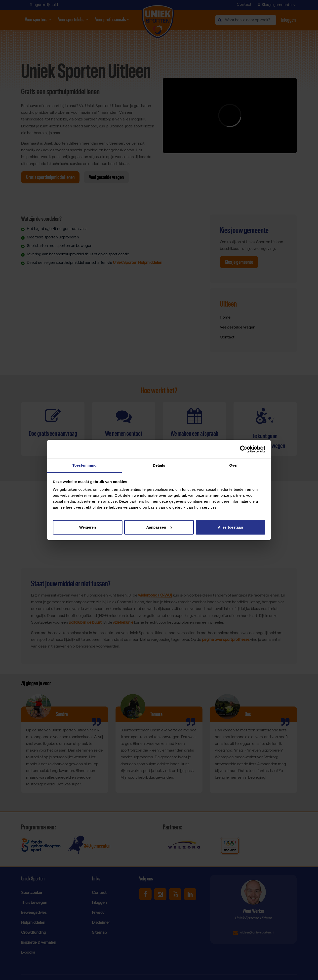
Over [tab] (234, 465)
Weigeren (88, 527)
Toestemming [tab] (84, 465)
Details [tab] (159, 465)
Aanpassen (159, 527)
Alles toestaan (231, 527)
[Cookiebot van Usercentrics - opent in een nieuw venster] (244, 449)
